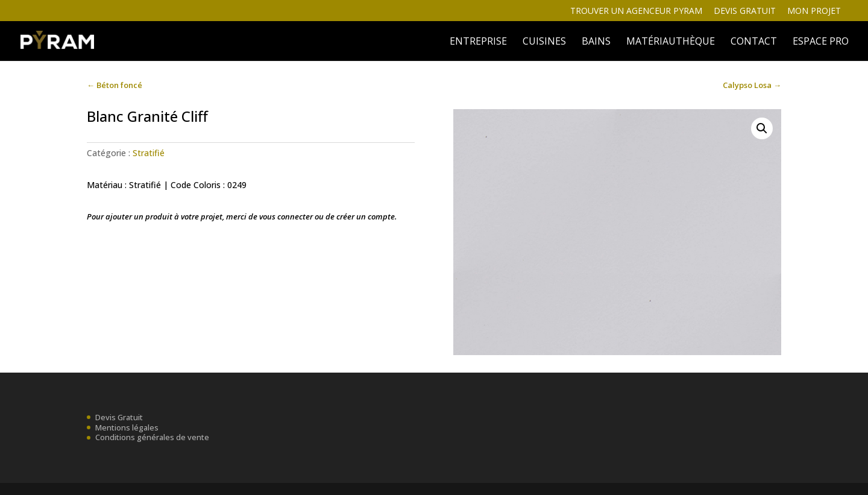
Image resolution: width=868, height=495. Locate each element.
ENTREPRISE (478, 42)
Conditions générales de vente (152, 437)
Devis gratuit (745, 11)
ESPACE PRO (821, 42)
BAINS (596, 42)
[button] (762, 128)
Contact (754, 42)
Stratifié (149, 153)
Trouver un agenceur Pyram (636, 11)
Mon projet (814, 11)
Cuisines (544, 42)
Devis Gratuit (119, 417)
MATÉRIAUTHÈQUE (671, 42)
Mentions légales (127, 427)
